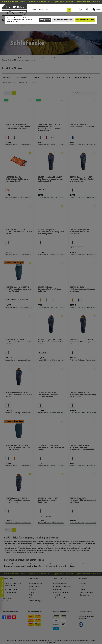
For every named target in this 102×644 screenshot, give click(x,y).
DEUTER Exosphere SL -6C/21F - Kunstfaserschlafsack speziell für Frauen (19, 395)
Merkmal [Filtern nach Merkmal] (23, 83)
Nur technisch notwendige (63, 20)
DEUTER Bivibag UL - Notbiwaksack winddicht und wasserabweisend (17, 179)
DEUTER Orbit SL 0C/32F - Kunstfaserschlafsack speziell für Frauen (51, 447)
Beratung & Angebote (62, 579)
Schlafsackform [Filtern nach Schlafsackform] (64, 77)
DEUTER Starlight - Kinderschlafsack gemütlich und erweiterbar (83, 289)
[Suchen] (69, 10)
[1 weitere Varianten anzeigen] (52, 137)
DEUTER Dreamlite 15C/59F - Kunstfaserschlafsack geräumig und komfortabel (18, 447)
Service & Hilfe (33, 579)
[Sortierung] (85, 93)
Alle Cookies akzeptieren (85, 20)
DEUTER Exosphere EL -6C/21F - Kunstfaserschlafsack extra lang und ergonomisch (51, 179)
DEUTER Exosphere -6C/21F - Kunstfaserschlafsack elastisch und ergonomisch (18, 500)
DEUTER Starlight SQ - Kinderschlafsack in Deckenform (83, 125)
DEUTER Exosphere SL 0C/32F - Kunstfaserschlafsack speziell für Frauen (83, 342)
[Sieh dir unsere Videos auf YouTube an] (14, 617)
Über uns (83, 584)
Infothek (57, 595)
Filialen (82, 589)
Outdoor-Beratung (61, 584)
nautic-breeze (12, 299)
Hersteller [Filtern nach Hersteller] (8, 77)
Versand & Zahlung (35, 584)
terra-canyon (24, 299)
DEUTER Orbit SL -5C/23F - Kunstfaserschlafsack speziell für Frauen (19, 232)
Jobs (82, 586)
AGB (31, 598)
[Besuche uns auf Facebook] (4, 617)
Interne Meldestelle (87, 592)
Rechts (81, 248)
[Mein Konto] (87, 10)
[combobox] (49, 10)
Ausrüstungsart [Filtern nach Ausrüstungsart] (23, 77)
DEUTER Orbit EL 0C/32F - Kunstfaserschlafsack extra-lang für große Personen (83, 395)
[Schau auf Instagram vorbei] (9, 617)
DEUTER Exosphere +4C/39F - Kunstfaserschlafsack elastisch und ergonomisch (82, 179)
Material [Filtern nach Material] (38, 77)
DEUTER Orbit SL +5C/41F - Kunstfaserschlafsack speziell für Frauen (19, 342)
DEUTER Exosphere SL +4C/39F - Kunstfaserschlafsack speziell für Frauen (51, 342)
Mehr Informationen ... (13, 22)
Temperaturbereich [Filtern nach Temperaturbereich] (82, 77)
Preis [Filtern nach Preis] (34, 83)
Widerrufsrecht (34, 586)
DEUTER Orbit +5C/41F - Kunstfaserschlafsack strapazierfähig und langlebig (82, 447)
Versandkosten (43, 640)
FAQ (31, 595)
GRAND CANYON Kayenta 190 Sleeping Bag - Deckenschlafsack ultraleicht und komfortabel (18, 126)
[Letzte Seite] (26, 93)
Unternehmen (84, 579)
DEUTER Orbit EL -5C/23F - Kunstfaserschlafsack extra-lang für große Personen (51, 395)
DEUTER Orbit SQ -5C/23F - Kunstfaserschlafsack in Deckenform (48, 500)
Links (73, 248)
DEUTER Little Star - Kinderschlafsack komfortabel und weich (50, 289)
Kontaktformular (7, 601)
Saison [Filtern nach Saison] (49, 77)
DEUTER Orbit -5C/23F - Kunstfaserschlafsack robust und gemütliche (83, 500)
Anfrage (50, 566)
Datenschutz (84, 595)
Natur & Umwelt (60, 598)
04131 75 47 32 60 (10, 589)
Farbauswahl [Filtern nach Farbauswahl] (9, 83)
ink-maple (42, 189)
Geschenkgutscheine (62, 592)
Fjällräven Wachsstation (63, 586)
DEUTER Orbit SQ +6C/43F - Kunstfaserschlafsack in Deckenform (81, 232)
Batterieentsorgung (36, 601)
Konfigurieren (45, 20)
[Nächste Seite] (22, 93)
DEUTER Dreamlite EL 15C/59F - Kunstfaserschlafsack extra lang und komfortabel (18, 289)
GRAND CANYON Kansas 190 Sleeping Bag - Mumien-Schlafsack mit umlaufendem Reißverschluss (49, 127)
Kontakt (32, 592)
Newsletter (58, 589)
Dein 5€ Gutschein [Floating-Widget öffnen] (2, 587)
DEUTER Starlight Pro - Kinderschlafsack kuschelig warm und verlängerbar (51, 232)
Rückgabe (33, 589)
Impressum (84, 598)
